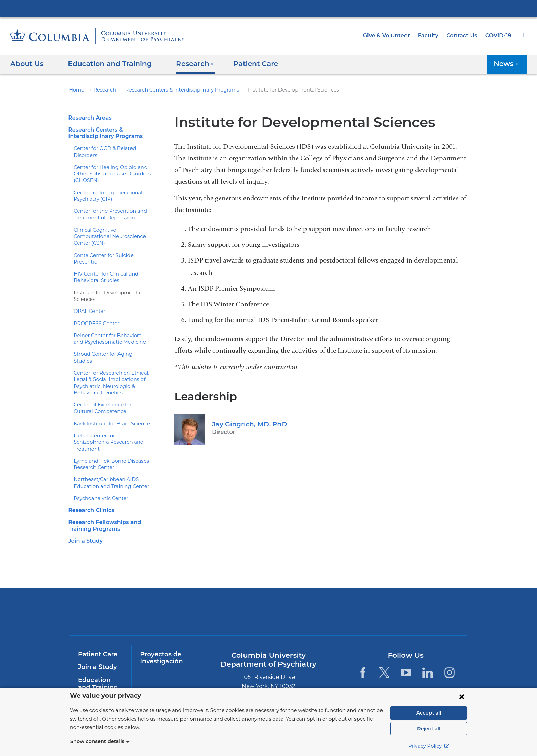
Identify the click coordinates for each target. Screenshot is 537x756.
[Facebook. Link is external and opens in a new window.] (363, 653)
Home (75, 90)
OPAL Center (88, 305)
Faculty (431, 35)
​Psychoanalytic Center (98, 478)
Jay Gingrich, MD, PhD (247, 424)
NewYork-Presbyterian (219, 596)
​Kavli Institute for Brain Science (108, 410)
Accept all (429, 713)
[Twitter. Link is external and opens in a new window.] (384, 653)
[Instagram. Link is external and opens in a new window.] (449, 653)
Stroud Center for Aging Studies (108, 347)
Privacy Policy (429, 746)
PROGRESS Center (96, 317)
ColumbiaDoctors (417, 592)
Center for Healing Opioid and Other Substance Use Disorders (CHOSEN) (108, 174)
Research (102, 90)
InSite (86, 680)
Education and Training (99, 664)
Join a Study (84, 521)
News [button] (508, 64)
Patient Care (243, 64)
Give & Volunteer (391, 35)
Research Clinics (90, 490)
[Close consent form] (462, 696)
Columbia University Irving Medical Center (268, 8)
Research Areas (89, 118)
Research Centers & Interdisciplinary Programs (173, 90)
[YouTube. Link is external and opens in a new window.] (406, 653)
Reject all (429, 729)
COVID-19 (499, 35)
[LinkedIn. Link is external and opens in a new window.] (428, 653)
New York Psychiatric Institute (318, 593)
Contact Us (463, 35)
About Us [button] (29, 64)
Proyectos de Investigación (160, 638)
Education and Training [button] (108, 64)
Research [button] (186, 64)
